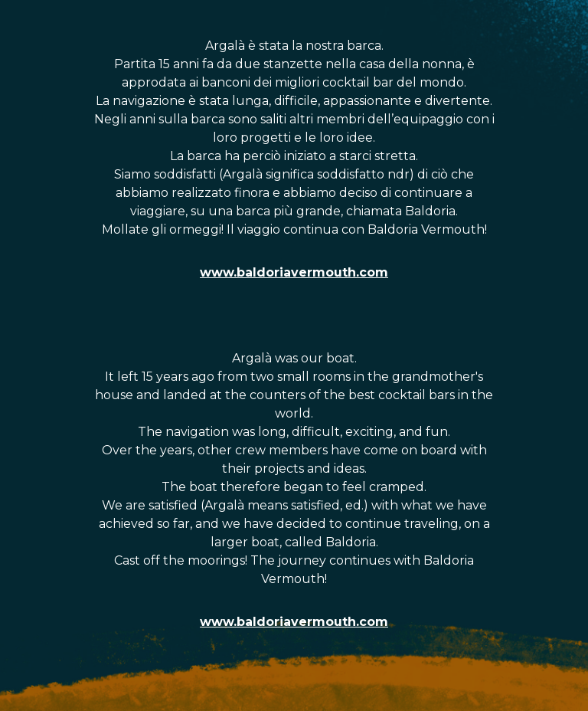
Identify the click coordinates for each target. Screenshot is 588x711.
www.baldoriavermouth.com (294, 272)
